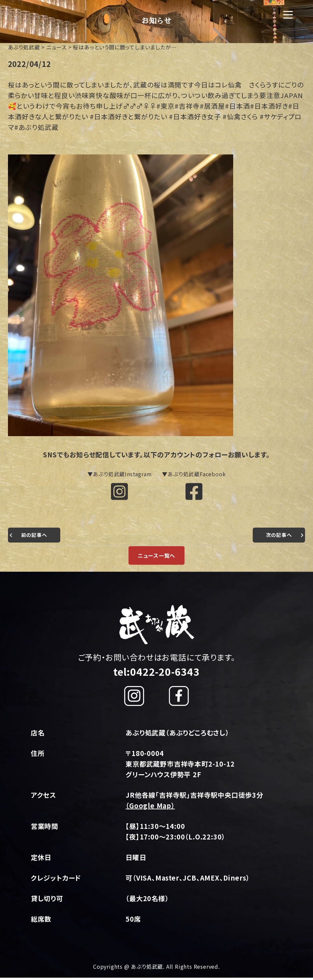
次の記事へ (278, 537)
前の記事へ (35, 537)
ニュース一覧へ (157, 558)
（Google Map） (150, 808)
